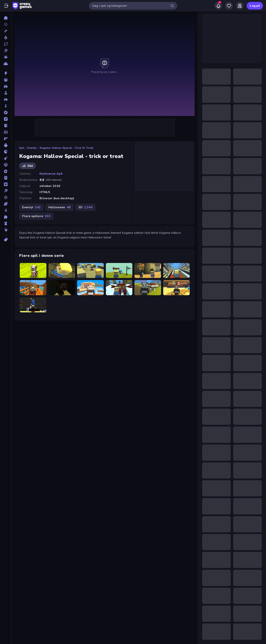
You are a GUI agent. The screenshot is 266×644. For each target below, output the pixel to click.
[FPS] (6, 139)
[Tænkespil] (6, 217)
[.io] (6, 152)
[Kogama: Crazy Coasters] (90, 270)
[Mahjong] (6, 178)
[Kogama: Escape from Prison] (62, 270)
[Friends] (240, 6)
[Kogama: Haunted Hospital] (62, 288)
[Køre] (6, 165)
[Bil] (6, 86)
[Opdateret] (6, 44)
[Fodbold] (6, 132)
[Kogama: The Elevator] (177, 288)
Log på (255, 6)
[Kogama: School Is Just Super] (148, 270)
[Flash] (6, 119)
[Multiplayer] (6, 57)
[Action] (6, 73)
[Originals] (6, 50)
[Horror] (6, 145)
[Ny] (6, 31)
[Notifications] (218, 6)
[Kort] (6, 171)
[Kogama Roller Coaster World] (33, 288)
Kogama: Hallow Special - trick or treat (66, 148)
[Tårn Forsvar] (6, 223)
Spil (22, 148)
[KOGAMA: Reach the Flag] (90, 288)
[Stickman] (6, 210)
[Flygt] (6, 126)
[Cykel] (6, 106)
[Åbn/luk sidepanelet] (6, 6)
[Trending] (6, 37)
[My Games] (229, 6)
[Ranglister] (6, 64)
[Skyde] (6, 197)
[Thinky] (6, 230)
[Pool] (6, 191)
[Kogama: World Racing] (177, 270)
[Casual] (6, 93)
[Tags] (6, 240)
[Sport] (6, 204)
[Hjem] (6, 18)
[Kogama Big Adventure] (33, 270)
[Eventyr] (6, 112)
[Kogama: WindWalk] (119, 270)
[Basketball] (6, 80)
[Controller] (6, 99)
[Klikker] (6, 158)
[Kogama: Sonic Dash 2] (119, 288)
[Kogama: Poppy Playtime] (33, 305)
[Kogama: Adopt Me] (148, 288)
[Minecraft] (6, 184)
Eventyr (32, 148)
